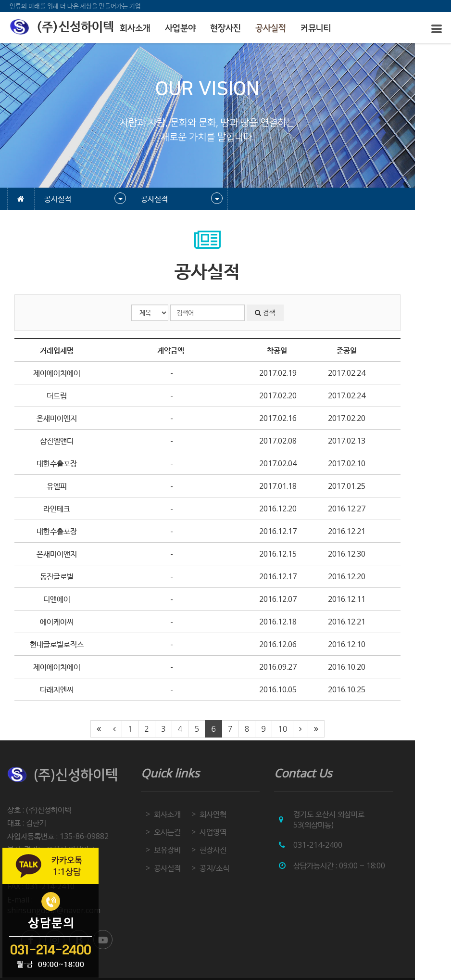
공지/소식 (231, 868)
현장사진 (225, 28)
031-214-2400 (342, 845)
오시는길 (179, 832)
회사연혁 (230, 814)
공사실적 (271, 28)
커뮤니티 (316, 28)
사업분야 (180, 28)
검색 (288, 313)
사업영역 (230, 832)
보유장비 (179, 850)
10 (300, 729)
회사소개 (135, 28)
